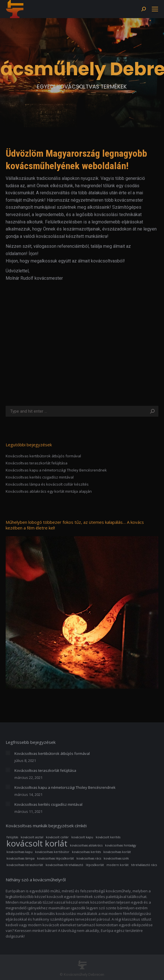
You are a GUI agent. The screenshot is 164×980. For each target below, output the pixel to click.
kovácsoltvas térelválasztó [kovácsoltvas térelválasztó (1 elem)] (64, 865)
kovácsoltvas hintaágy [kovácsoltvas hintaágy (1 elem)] (121, 845)
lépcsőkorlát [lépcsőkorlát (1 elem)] (95, 865)
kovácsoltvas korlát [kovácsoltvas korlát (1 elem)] (117, 852)
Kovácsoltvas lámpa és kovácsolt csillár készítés (47, 484)
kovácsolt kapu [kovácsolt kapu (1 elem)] (82, 837)
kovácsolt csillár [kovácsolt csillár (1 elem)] (57, 837)
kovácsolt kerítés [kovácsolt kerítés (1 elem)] (108, 837)
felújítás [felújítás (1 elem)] (12, 837)
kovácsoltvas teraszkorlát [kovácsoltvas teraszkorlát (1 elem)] (25, 865)
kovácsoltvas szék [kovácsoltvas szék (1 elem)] (116, 858)
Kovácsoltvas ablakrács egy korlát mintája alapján (49, 491)
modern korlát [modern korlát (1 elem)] (118, 865)
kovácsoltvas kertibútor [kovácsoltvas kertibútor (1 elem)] (52, 852)
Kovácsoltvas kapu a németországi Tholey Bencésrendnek (56, 470)
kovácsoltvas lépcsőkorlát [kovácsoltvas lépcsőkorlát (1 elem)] (56, 858)
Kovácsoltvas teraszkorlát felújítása (37, 463)
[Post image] (8, 753)
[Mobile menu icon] (155, 9)
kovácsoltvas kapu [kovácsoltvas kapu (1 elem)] (20, 852)
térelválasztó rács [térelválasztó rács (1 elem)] (144, 865)
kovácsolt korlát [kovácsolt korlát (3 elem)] (37, 843)
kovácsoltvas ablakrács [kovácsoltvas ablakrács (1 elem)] (86, 845)
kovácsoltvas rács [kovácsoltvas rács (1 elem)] (89, 858)
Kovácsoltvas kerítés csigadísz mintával (40, 477)
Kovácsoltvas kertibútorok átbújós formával (43, 456)
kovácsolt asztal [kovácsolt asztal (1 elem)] (32, 837)
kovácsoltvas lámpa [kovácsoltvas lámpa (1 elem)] (21, 858)
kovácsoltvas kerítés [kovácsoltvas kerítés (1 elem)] (86, 852)
